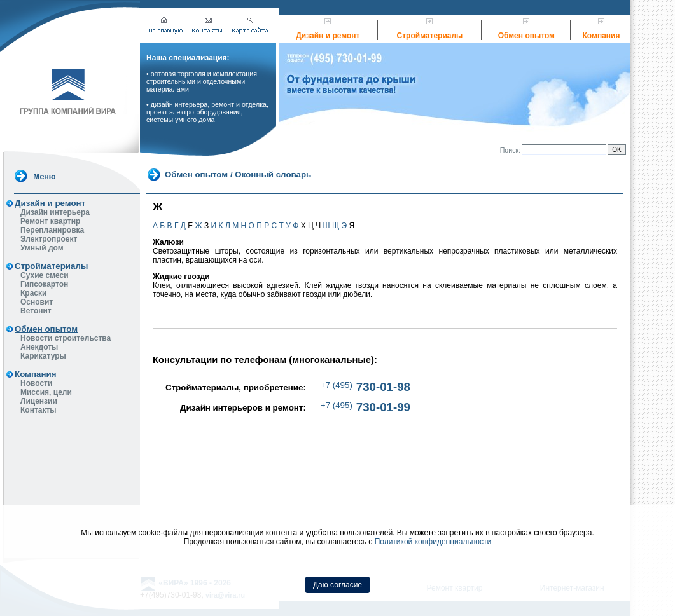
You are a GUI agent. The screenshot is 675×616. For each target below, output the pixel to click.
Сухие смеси (45, 275)
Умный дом (42, 248)
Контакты (38, 410)
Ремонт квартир (50, 221)
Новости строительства (66, 338)
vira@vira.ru (225, 484)
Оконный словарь (273, 174)
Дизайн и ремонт (328, 36)
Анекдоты (39, 347)
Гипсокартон (44, 284)
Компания (602, 36)
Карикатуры (43, 356)
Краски (33, 293)
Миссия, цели (46, 392)
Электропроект (49, 239)
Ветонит (36, 311)
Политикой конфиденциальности (433, 542)
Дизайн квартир (337, 477)
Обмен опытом (526, 36)
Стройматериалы (430, 36)
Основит (37, 302)
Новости (36, 383)
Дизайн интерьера (55, 212)
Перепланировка (52, 230)
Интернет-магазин (572, 477)
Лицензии (39, 401)
